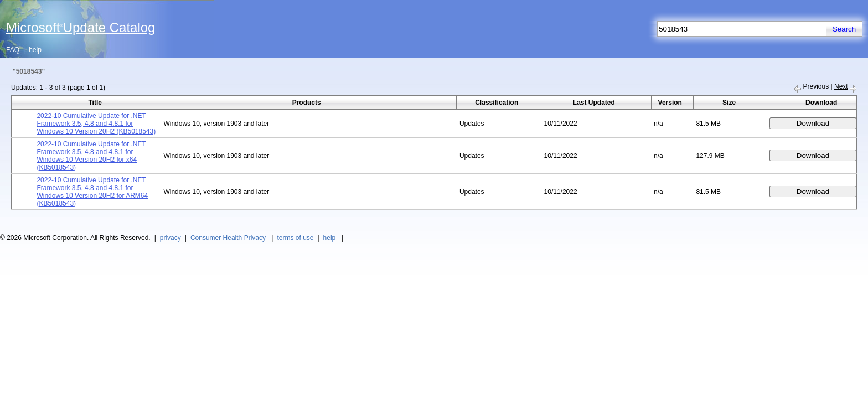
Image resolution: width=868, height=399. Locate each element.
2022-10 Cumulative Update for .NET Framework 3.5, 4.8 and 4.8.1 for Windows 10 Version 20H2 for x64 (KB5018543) (91, 156)
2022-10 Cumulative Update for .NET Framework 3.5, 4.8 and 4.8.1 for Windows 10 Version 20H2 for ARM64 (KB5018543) (92, 192)
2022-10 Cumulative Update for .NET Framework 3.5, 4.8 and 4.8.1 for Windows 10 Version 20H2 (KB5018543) (96, 124)
